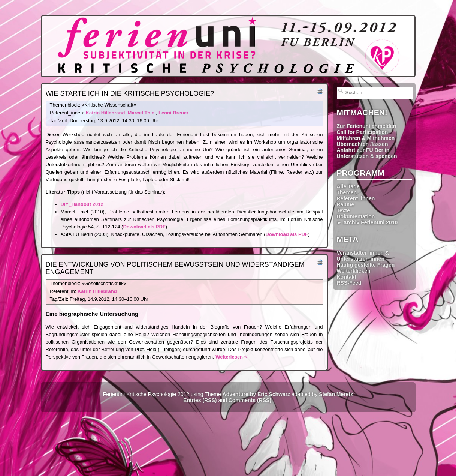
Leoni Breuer (173, 113)
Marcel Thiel (142, 113)
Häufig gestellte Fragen (366, 265)
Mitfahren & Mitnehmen (366, 138)
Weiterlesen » (231, 357)
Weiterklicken (354, 271)
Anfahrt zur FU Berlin (363, 150)
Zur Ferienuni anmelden (367, 126)
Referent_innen (356, 198)
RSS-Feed (349, 283)
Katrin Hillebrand (105, 113)
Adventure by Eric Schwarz (256, 394)
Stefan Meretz (336, 394)
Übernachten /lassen (363, 144)
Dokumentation (356, 216)
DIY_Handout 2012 (82, 204)
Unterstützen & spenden (367, 156)
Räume (346, 204)
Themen (347, 192)
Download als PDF (144, 227)
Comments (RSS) (250, 400)
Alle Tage (348, 186)
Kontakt (347, 277)
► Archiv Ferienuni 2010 (367, 222)
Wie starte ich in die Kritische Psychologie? (130, 93)
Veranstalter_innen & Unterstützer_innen (363, 256)
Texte (344, 210)
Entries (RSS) (200, 400)
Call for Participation (363, 132)
